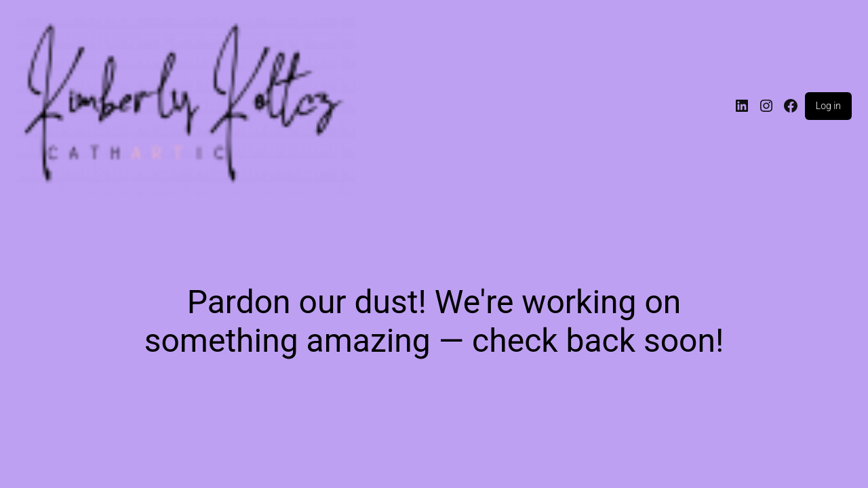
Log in (828, 106)
